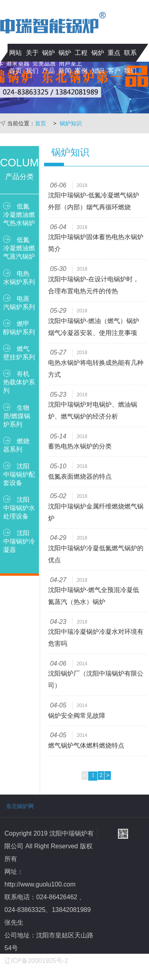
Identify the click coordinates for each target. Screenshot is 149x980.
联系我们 (130, 62)
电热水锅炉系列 (19, 277)
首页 (41, 123)
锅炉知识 (98, 62)
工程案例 (81, 62)
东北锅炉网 (20, 806)
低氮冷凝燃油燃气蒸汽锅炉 (19, 248)
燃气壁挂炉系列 (19, 353)
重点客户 (114, 62)
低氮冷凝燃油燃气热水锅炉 (19, 214)
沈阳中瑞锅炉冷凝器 (19, 541)
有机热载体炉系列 (19, 382)
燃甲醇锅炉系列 (19, 327)
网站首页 (15, 62)
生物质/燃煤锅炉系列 (17, 416)
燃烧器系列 (16, 445)
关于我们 (32, 62)
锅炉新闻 (65, 62)
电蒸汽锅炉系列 (19, 302)
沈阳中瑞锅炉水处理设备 (19, 508)
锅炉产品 (48, 62)
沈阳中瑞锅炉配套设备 (19, 474)
